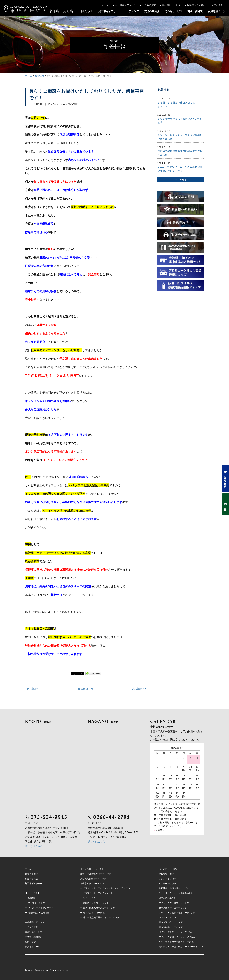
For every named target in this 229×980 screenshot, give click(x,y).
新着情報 (32, 898)
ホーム (105, 5)
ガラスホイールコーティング (173, 908)
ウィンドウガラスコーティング (174, 903)
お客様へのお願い (196, 5)
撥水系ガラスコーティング (96, 913)
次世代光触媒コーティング (93, 879)
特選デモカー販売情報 (38, 913)
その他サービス (173, 11)
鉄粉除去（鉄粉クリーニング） (174, 888)
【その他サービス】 (169, 869)
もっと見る (181, 180)
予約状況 (225, 504)
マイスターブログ (36, 903)
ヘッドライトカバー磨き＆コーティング (178, 942)
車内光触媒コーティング (171, 927)
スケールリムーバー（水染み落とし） (177, 893)
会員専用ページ (217, 11)
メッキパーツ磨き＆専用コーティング (177, 913)
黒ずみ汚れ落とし (167, 898)
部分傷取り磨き (166, 874)
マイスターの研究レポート (41, 908)
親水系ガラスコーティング (96, 903)
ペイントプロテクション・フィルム (176, 932)
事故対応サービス (171, 5)
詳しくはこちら (34, 846)
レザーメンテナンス (169, 917)
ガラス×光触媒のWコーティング (96, 874)
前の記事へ (33, 689)
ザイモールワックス (169, 883)
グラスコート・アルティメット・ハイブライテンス (108, 888)
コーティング (131, 11)
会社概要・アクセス (126, 5)
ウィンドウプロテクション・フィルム (177, 937)
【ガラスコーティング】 (92, 869)
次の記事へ (138, 689)
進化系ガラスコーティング (93, 883)
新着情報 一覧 (86, 689)
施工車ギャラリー (108, 11)
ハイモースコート (91, 898)
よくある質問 (149, 5)
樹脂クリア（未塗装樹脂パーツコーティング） (181, 946)
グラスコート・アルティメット (98, 893)
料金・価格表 (195, 11)
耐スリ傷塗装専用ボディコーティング (101, 917)
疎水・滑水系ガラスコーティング (99, 908)
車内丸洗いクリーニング (171, 922)
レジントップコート (169, 879)
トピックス (87, 11)
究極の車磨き (152, 11)
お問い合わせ (218, 5)
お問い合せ (30, 942)
